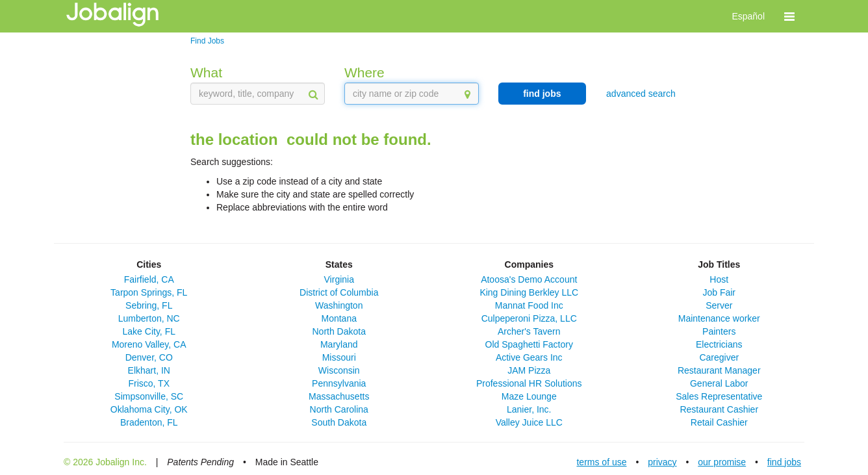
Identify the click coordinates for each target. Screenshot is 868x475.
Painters (719, 331)
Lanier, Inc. (529, 409)
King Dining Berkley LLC (529, 292)
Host (719, 279)
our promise (722, 462)
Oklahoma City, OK (149, 409)
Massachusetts (339, 396)
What (206, 72)
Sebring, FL (149, 305)
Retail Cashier (719, 422)
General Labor (719, 383)
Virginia (339, 279)
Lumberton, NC (149, 318)
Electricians (719, 344)
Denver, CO (149, 357)
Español (748, 16)
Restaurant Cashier (719, 409)
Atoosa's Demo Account (529, 279)
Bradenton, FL (149, 422)
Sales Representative (719, 396)
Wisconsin (339, 370)
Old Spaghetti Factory (529, 344)
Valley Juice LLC (529, 422)
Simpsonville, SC (149, 396)
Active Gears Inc (529, 357)
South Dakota (339, 422)
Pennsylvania (339, 383)
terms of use (601, 462)
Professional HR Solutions (529, 383)
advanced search (641, 94)
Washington (339, 305)
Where (364, 72)
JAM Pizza (529, 370)
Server (719, 305)
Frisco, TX (149, 383)
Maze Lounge (529, 396)
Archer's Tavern (529, 331)
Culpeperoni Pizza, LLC (529, 318)
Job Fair (719, 292)
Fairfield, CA (149, 279)
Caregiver (719, 357)
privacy (662, 462)
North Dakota (339, 331)
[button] (789, 16)
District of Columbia (339, 292)
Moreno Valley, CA (149, 344)
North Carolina (339, 409)
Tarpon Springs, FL (149, 292)
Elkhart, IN (149, 370)
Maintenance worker (719, 318)
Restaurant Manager (719, 370)
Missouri (339, 357)
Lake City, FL (149, 331)
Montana (339, 318)
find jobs (542, 94)
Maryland (339, 344)
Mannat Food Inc (529, 305)
